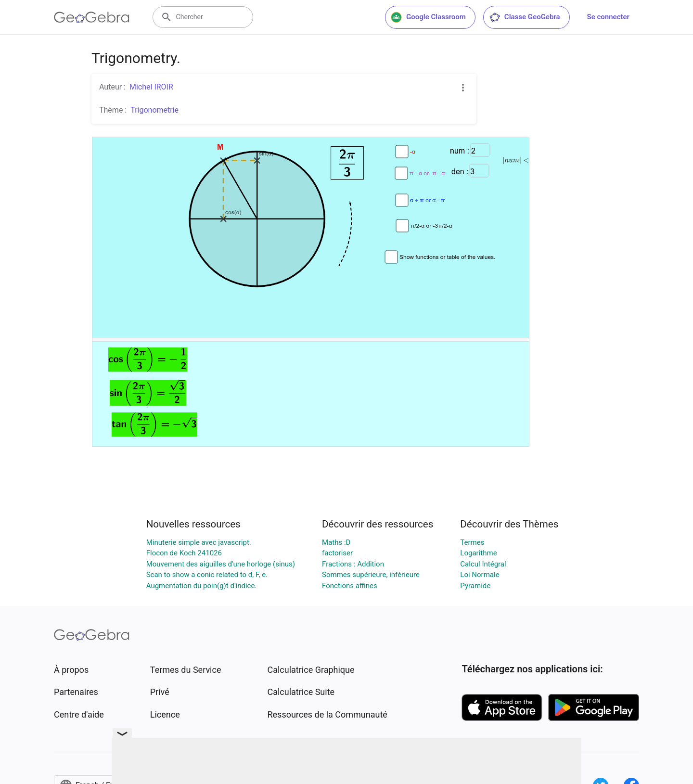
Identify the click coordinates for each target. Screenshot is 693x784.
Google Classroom (428, 17)
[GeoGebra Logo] (92, 17)
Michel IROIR (151, 87)
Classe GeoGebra (525, 17)
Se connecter (608, 17)
